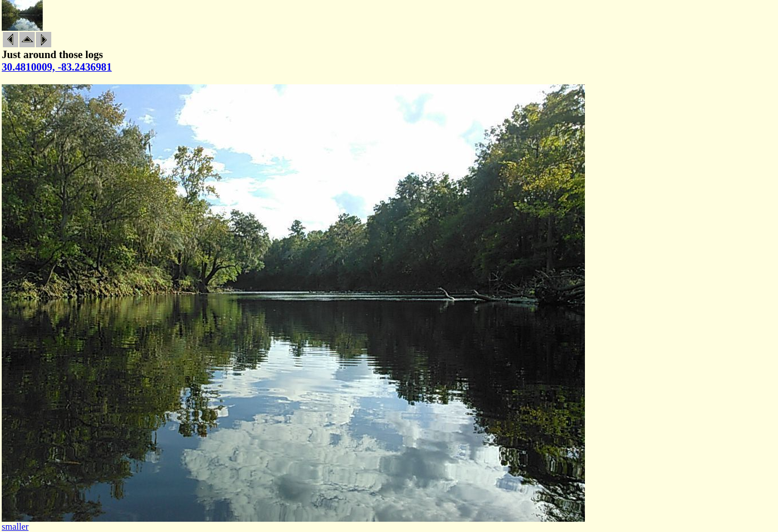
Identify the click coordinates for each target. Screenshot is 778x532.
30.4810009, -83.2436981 (57, 67)
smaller (15, 527)
